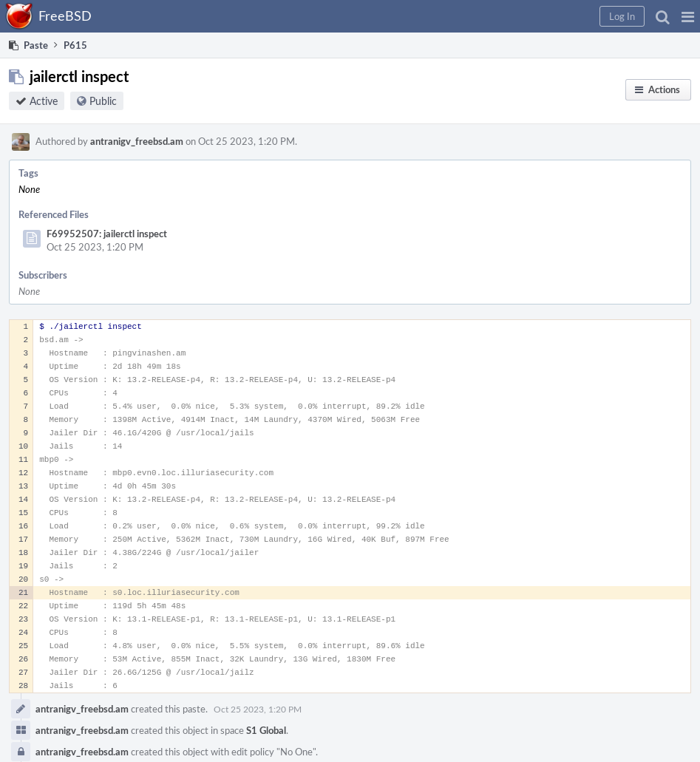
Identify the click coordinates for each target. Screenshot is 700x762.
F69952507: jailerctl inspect (107, 234)
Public (103, 101)
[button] (688, 16)
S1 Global (266, 730)
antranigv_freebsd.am (137, 141)
